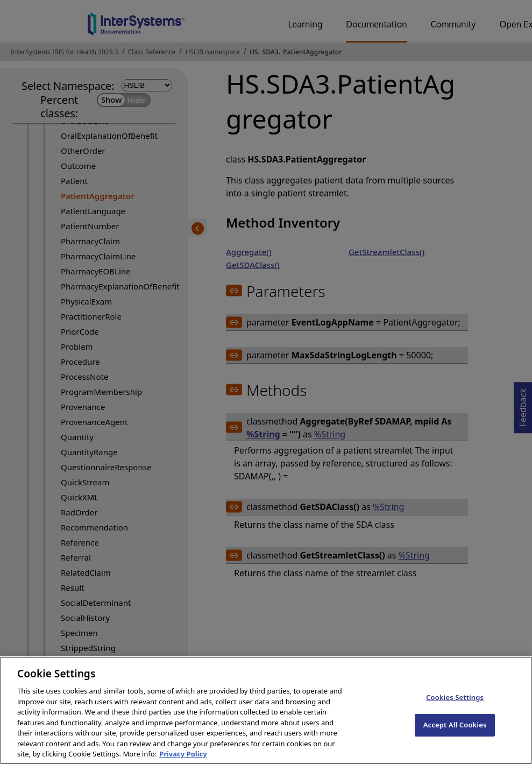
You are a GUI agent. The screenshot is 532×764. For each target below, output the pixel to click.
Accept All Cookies (455, 732)
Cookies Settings (455, 705)
